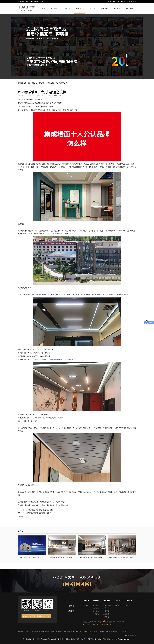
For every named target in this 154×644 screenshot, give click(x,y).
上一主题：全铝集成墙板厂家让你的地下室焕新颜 (35, 510)
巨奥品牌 (54, 10)
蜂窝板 (60, 632)
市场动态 (42, 83)
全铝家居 (106, 614)
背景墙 (105, 608)
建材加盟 (95, 632)
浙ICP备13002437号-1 (95, 622)
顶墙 (90, 632)
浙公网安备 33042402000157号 (114, 622)
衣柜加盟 (102, 632)
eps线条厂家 (77, 632)
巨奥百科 (130, 10)
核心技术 (92, 10)
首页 (43, 10)
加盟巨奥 (117, 10)
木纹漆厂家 (123, 632)
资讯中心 (35, 83)
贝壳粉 (85, 632)
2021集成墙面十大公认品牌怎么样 (56, 83)
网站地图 (127, 635)
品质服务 (104, 10)
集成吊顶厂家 (68, 632)
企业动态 (96, 605)
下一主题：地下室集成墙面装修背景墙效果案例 (35, 513)
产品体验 (106, 601)
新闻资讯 (79, 8)
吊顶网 (108, 632)
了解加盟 (71, 611)
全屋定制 (54, 632)
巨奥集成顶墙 (57, 95)
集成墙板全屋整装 (45, 632)
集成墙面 (28, 632)
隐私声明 (133, 635)
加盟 (127, 605)
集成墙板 (35, 632)
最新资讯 (96, 601)
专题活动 (96, 614)
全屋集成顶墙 (107, 605)
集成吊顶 (106, 611)
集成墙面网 (115, 632)
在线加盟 (129, 601)
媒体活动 (96, 611)
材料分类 (106, 617)
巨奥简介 (86, 605)
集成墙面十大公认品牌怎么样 (32, 100)
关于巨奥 (86, 601)
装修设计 (71, 606)
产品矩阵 (67, 10)
